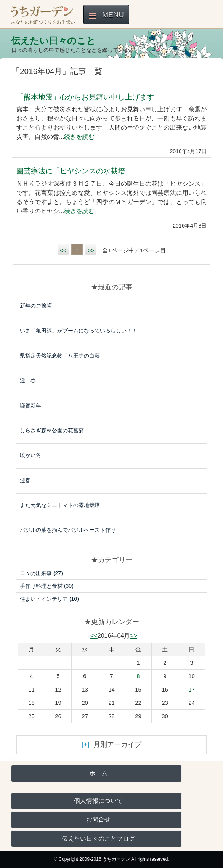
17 (192, 689)
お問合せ (98, 819)
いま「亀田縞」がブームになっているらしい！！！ (81, 331)
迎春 (25, 480)
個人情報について (98, 801)
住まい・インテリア (49, 599)
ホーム (98, 773)
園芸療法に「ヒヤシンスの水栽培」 (74, 171)
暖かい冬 (30, 455)
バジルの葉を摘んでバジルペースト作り (68, 530)
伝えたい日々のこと (53, 41)
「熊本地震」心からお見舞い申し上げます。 (89, 97)
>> (91, 250)
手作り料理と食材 (47, 586)
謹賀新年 (30, 406)
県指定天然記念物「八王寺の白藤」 (63, 356)
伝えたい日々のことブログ (98, 838)
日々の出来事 (41, 573)
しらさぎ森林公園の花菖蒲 (52, 430)
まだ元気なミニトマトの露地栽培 (60, 505)
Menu (113, 15)
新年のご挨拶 (36, 306)
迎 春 (28, 380)
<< (63, 250)
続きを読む (79, 137)
